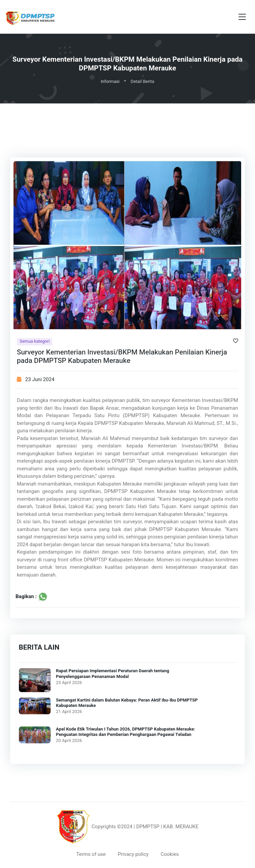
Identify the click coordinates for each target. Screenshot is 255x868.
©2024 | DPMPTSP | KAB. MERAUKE (158, 827)
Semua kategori (35, 342)
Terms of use (91, 854)
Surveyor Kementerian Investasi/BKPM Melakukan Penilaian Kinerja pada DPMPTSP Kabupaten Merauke (122, 357)
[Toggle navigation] (242, 17)
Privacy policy (133, 854)
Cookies (170, 854)
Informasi (110, 81)
